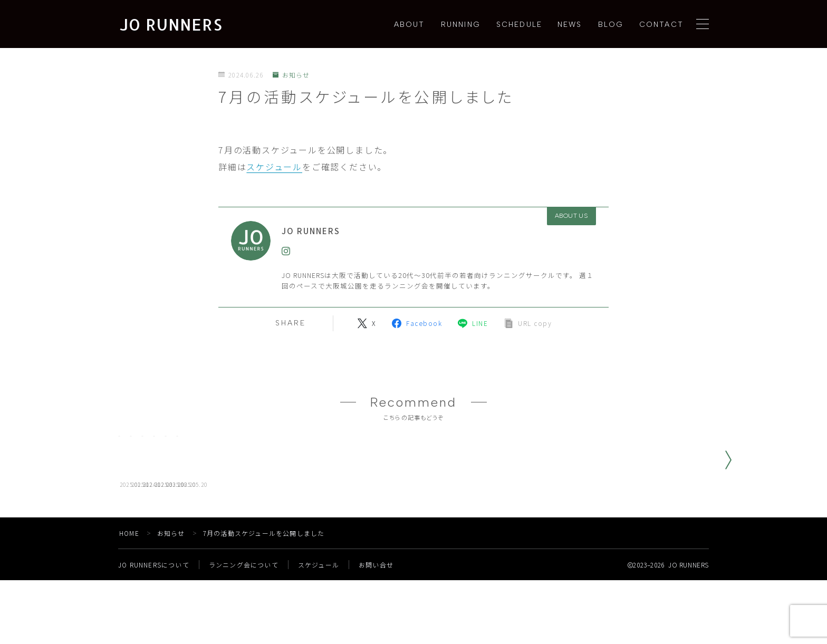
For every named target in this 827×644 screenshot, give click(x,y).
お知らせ (291, 75)
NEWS (570, 25)
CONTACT (661, 25)
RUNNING (461, 25)
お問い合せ (377, 628)
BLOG (611, 25)
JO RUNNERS (171, 25)
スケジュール (274, 167)
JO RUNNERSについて (154, 628)
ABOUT (410, 25)
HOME (129, 597)
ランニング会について (244, 628)
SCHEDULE (519, 25)
